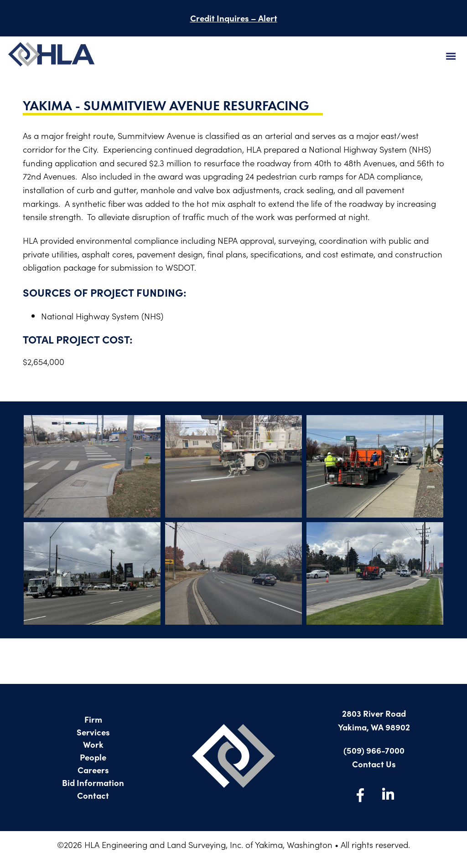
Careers (93, 770)
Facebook (360, 795)
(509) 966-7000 (374, 750)
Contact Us (374, 764)
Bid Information (93, 782)
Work (93, 744)
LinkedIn (388, 795)
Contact (93, 795)
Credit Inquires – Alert (234, 18)
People (93, 757)
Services (93, 732)
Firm (93, 719)
